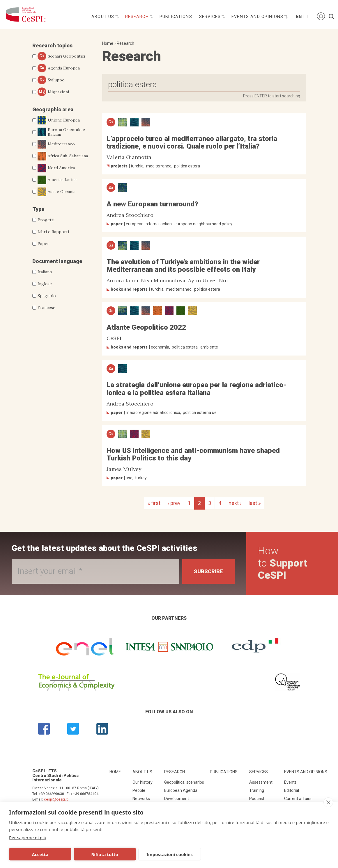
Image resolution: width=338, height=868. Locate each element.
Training (257, 790)
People (139, 790)
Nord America (56, 168)
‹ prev (174, 503)
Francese (46, 308)
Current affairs (298, 799)
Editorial (292, 790)
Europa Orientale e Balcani (61, 132)
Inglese (45, 284)
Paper (43, 244)
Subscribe (208, 571)
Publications (176, 17)
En (298, 17)
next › (235, 503)
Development (177, 799)
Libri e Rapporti (53, 232)
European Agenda (181, 790)
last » (255, 503)
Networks (141, 799)
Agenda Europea (59, 68)
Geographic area (53, 109)
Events (290, 782)
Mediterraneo (56, 144)
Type (38, 209)
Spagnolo (47, 296)
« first (154, 503)
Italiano (45, 272)
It (307, 17)
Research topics (52, 45)
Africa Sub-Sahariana (63, 156)
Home (108, 43)
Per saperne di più (28, 837)
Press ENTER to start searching (272, 96)
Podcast (257, 799)
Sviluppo (51, 80)
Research (138, 17)
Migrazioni (53, 92)
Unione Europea (59, 120)
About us (103, 17)
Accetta (40, 854)
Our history (143, 782)
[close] (328, 802)
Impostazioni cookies (170, 854)
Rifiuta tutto (105, 854)
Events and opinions (258, 17)
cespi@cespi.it (56, 799)
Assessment (261, 782)
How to (283, 563)
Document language (57, 261)
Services (211, 17)
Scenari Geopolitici (61, 56)
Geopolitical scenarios (184, 782)
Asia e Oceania (56, 192)
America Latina (57, 180)
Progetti (46, 220)
